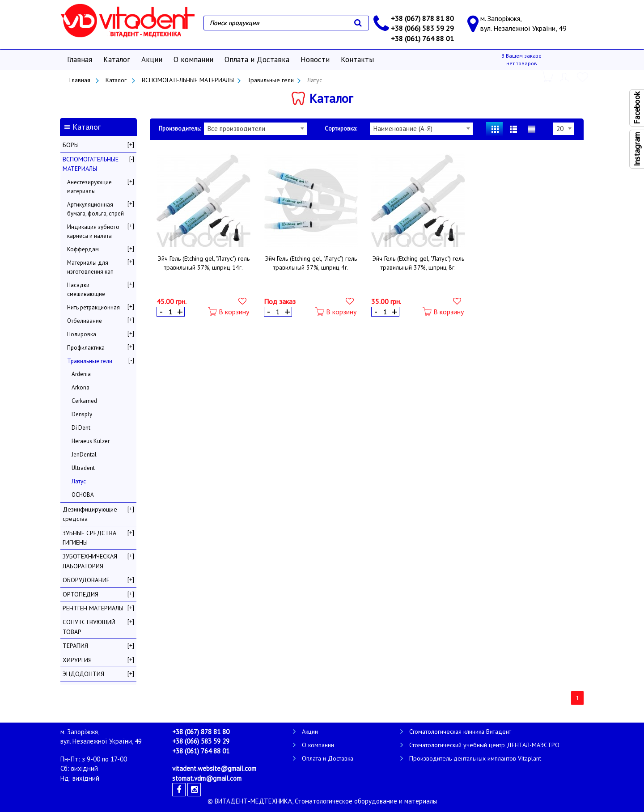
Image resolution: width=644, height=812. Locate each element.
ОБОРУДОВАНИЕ (86, 580)
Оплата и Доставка (257, 59)
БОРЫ (71, 145)
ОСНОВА (83, 495)
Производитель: (180, 129)
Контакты (357, 59)
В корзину (229, 312)
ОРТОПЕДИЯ (80, 594)
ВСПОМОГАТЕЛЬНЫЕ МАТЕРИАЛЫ (188, 80)
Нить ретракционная (93, 307)
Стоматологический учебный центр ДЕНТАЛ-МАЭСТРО (484, 745)
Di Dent (81, 428)
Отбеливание (85, 321)
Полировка (82, 334)
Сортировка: (341, 129)
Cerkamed (84, 401)
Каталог (117, 59)
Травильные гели (271, 80)
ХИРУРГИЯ (77, 660)
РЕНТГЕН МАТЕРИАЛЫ (93, 608)
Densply (82, 414)
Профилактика (86, 348)
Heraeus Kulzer (91, 441)
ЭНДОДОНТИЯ (83, 674)
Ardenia (81, 374)
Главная (80, 59)
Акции (152, 59)
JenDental (84, 455)
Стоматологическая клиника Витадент (460, 732)
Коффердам (83, 249)
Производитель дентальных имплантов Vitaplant (475, 758)
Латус (79, 481)
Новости (315, 59)
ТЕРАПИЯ (75, 646)
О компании (193, 59)
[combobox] (255, 129)
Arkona (80, 387)
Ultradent (83, 468)
